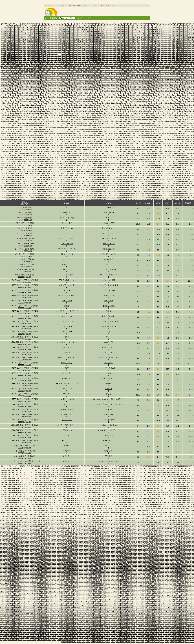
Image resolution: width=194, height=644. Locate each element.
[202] (127, 30)
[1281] (16, 78)
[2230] (41, 125)
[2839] (134, 155)
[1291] (65, 78)
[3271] (131, 177)
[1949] (13, 111)
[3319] (173, 179)
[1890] (110, 108)
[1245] (33, 76)
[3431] (144, 185)
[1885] (85, 108)
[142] (83, 28)
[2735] (10, 151)
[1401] (26, 84)
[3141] (72, 171)
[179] (36, 30)
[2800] (136, 153)
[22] (73, 24)
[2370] (149, 131)
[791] (131, 54)
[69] (19, 26)
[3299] (75, 179)
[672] (48, 50)
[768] (40, 54)
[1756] (31, 102)
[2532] (172, 139)
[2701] (36, 149)
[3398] (175, 183)
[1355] (187, 80)
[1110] (142, 68)
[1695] (118, 98)
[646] (138, 48)
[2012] (129, 113)
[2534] (182, 139)
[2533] (177, 139)
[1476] (8, 88)
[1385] (141, 82)
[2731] (183, 149)
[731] (87, 52)
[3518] (185, 189)
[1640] (41, 96)
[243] (95, 32)
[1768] (90, 102)
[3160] (166, 171)
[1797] (39, 104)
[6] (29, 24)
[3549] (144, 191)
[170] (192, 470)
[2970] (5, 163)
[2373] (164, 131)
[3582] (113, 193)
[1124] (18, 70)
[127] (25, 28)
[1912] (25, 110)
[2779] (33, 153)
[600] (150, 46)
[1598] (28, 94)
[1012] (48, 64)
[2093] (141, 117)
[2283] (108, 127)
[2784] (57, 153)
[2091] (131, 117)
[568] (25, 46)
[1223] (118, 74)
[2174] (152, 121)
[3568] (44, 193)
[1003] (3, 64)
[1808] (93, 104)
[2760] (133, 151)
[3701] (123, 199)
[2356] (80, 131)
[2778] (28, 153)
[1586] (162, 92)
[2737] (20, 151)
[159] (150, 28)
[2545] (43, 141)
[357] (158, 36)
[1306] (139, 78)
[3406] (21, 185)
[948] (170, 60)
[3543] (114, 191)
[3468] (133, 187)
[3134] (38, 171)
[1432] (178, 84)
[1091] (49, 68)
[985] (122, 62)
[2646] (152, 145)
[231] (48, 32)
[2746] (64, 151)
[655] (174, 48)
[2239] (85, 125)
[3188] (110, 173)
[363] (182, 36)
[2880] (142, 157)
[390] (95, 38)
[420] (21, 40)
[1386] (146, 82)
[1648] (80, 96)
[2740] (34, 151)
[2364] (119, 131)
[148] (107, 28)
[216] (182, 30)
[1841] (62, 106)
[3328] (25, 181)
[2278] (84, 127)
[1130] (48, 70)
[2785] (62, 153)
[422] (28, 40)
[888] (127, 58)
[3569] (49, 193)
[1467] (157, 86)
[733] (95, 52)
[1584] (152, 92)
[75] (37, 26)
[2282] (103, 127)
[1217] (88, 74)
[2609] (164, 143)
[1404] (41, 84)
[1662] (149, 96)
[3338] (74, 181)
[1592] (192, 92)
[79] (49, 26)
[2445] (131, 135)
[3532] (60, 191)
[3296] (60, 179)
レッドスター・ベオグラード (67, 311)
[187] (68, 30)
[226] (28, 32)
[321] (17, 36)
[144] (91, 28)
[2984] (74, 163)
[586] (95, 46)
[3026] (87, 165)
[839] (127, 56)
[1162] (11, 72)
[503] (154, 42)
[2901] (53, 159)
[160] (154, 28)
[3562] (15, 193)
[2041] (79, 115)
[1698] (133, 98)
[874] (72, 58)
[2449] (151, 135)
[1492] (87, 88)
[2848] (178, 155)
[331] (56, 36)
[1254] (77, 76)
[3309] (124, 179)
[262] (170, 32)
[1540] (129, 90)
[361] (174, 36)
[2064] (192, 115)
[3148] (107, 171)
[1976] (146, 111)
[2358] (90, 131)
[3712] (177, 199)
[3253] (43, 177)
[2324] (116, 129)
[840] (131, 56)
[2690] (175, 147)
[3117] (147, 169)
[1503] (141, 88)
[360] (170, 36)
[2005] (95, 113)
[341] (95, 36)
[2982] (64, 163)
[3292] (41, 179)
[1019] (82, 64)
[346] (115, 36)
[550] (146, 44)
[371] (21, 38)
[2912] (107, 159)
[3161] (170, 171)
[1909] (10, 110)
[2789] (82, 153)
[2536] (192, 139)
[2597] (105, 143)
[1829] (3, 106)
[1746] (175, 100)
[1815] (128, 104)
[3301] (85, 179)
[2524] (133, 139)
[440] (99, 40)
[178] (32, 30)
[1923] (79, 110)
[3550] (149, 191)
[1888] (100, 108)
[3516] (175, 189)
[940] (138, 60)
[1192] (159, 72)
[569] (28, 46)
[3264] (97, 177)
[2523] (128, 139)
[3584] (123, 193)
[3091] (20, 169)
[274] (25, 34)
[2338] (185, 129)
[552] (154, 44)
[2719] (124, 149)
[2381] (10, 133)
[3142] (77, 171)
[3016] (38, 165)
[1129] (43, 70)
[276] (32, 34)
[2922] (156, 159)
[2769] (177, 151)
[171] (5, 30)
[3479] (187, 187)
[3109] (108, 169)
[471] (28, 42)
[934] (115, 60)
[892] (142, 58)
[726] (68, 52)
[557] (174, 44)
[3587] (137, 193)
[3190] (119, 173)
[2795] (112, 153)
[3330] (34, 181)
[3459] (88, 187)
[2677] (112, 147)
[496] (127, 42)
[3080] (159, 167)
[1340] (113, 80)
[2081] (82, 117)
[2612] (178, 143)
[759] (5, 54)
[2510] (64, 139)
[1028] (126, 64)
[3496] (77, 189)
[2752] (93, 151)
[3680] (20, 199)
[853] (182, 56)
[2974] (25, 163)
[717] (32, 52)
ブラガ (109, 394)
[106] (135, 26)
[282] (56, 34)
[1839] (53, 106)
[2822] (51, 155)
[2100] (175, 117)
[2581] (26, 143)
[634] (91, 48)
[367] (5, 38)
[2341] (6, 131)
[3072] (119, 167)
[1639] (36, 96)
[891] (138, 58)
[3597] (187, 193)
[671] (44, 50)
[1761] (55, 102)
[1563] (49, 92)
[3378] (77, 183)
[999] (177, 62)
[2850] (188, 155)
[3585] (128, 193)
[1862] (166, 106)
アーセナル (109, 363)
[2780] (38, 153)
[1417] (105, 84)
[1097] (79, 68)
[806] (190, 54)
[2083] (92, 117)
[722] (52, 52)
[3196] (149, 173)
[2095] (151, 117)
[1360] (18, 82)
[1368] (57, 82)
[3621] (112, 195)
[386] (80, 38)
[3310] (129, 179)
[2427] (43, 135)
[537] (95, 44)
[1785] (173, 102)
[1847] (92, 106)
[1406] (51, 84)
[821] (56, 56)
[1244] (28, 76)
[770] (48, 54)
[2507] (49, 139)
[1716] (28, 100)
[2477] (95, 137)
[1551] (183, 90)
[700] (158, 50)
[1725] (72, 100)
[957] (12, 62)
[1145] (121, 70)
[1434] (188, 84)
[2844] (159, 155)
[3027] (92, 165)
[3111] (118, 169)
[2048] (113, 115)
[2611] (173, 143)
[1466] (152, 86)
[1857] (141, 106)
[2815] (16, 155)
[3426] (119, 185)
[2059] (167, 115)
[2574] (185, 141)
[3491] (53, 189)
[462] (186, 40)
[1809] (98, 104)
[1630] (185, 94)
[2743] (49, 151)
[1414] (90, 84)
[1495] (102, 88)
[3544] (119, 191)
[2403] (118, 133)
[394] (111, 38)
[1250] (57, 76)
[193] (91, 30)
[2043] (88, 115)
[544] (123, 44)
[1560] (34, 92)
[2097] (161, 117)
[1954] (38, 111)
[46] (144, 24)
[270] (9, 34)
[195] (99, 30)
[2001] (75, 113)
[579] (68, 46)
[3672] (168, 197)
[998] (173, 62)
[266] (186, 32)
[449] (135, 40)
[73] (31, 26)
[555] (166, 44)
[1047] (26, 66)
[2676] (107, 147)
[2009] (114, 113)
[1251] (62, 76)
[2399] (98, 133)
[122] (5, 28)
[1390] (166, 82)
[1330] (64, 80)
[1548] (168, 90)
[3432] (149, 185)
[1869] (6, 108)
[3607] (43, 195)
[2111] (36, 119)
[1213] (69, 74)
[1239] (3, 76)
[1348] (152, 80)
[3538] (90, 191)
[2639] (118, 145)
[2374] (168, 131)
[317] (192, 476)
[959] (20, 62)
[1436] (5, 86)
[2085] (102, 117)
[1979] (161, 111)
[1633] (6, 96)
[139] (72, 28)
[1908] (5, 110)
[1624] (156, 94)
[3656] (90, 197)
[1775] (124, 102)
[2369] (144, 131)
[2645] (147, 145)
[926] (83, 60)
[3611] (62, 195)
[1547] (164, 90)
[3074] (129, 167)
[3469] (137, 187)
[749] (158, 52)
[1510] (175, 88)
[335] (72, 36)
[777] (76, 54)
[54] (167, 24)
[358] (162, 36)
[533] (80, 44)
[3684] (39, 199)
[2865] (69, 157)
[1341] (118, 80)
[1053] (55, 66)
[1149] (141, 70)
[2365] (124, 131)
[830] (91, 56)
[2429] (53, 135)
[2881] (147, 157)
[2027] (10, 115)
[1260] (107, 76)
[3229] (118, 175)
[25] (82, 24)
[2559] (112, 141)
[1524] (51, 90)
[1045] (16, 66)
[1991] (26, 113)
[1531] (85, 90)
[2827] (75, 155)
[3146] (97, 171)
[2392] (64, 133)
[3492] (57, 189)
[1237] (187, 74)
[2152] (44, 121)
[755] (182, 52)
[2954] (119, 161)
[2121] (85, 119)
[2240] (90, 125)
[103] (123, 26)
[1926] (93, 110)
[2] (22, 24)
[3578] (93, 193)
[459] (174, 40)
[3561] (10, 193)
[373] (28, 38)
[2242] (100, 125)
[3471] (147, 187)
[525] (48, 44)
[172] (9, 30)
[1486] (57, 88)
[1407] (55, 84)
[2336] (175, 129)
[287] (76, 34)
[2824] (60, 155)
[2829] (85, 155)
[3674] (178, 197)
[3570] (54, 193)
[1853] (121, 106)
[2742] (44, 151)
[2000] (70, 113)
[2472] (70, 137)
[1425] (144, 84)
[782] (95, 54)
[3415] (65, 185)
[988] (134, 62)
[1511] (180, 88)
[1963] (82, 111)
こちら (113, 6)
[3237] (157, 175)
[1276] (185, 76)
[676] (64, 50)
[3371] (43, 183)
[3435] (164, 185)
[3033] (121, 165)
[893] (146, 58)
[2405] (128, 133)
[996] (166, 62)
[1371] (72, 82)
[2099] (170, 117)
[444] (115, 40)
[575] (52, 46)
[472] (32, 42)
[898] (166, 58)
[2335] (170, 129)
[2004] (90, 113)
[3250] (28, 177)
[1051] (46, 66)
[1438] (15, 86)
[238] (76, 32)
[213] (170, 30)
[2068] (18, 117)
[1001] (187, 62)
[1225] (128, 74)
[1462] (133, 86)
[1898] (149, 108)
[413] (186, 38)
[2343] (16, 131)
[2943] (65, 161)
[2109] (26, 119)
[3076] (139, 167)
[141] (80, 28)
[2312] (57, 129)
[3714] (187, 199)
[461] (182, 40)
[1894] (129, 108)
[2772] (192, 151)
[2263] (10, 127)
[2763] (147, 151)
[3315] (154, 179)
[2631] (79, 145)
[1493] (92, 88)
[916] (44, 60)
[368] (9, 38)
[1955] (43, 111)
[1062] (100, 66)
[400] (135, 38)
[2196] (67, 123)
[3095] (39, 169)
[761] (13, 54)
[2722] (139, 149)
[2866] (74, 157)
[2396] (84, 133)
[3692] (79, 199)
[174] (17, 30)
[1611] (92, 94)
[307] (154, 34)
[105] (131, 26)
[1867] (190, 106)
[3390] (136, 183)
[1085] (20, 68)
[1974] (136, 111)
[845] (150, 56)
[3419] (85, 185)
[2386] (34, 133)
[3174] (41, 173)
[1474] (192, 86)
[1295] (85, 78)
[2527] (147, 139)
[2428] (48, 135)
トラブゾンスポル (109, 316)
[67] (13, 26)
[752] (170, 52)
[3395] (161, 183)
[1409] (65, 84)
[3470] (142, 187)
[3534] (70, 191)
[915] (40, 60)
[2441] (112, 135)
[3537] (85, 191)
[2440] (107, 135)
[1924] (84, 110)
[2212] (146, 123)
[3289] (26, 179)
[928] (91, 60)
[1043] (6, 66)
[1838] (48, 106)
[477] (52, 42)
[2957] (134, 161)
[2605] (144, 143)
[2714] (100, 149)
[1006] (18, 64)
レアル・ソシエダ (109, 280)
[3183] (85, 173)
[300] (127, 34)
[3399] (180, 183)
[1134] (67, 70)
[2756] (113, 151)
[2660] (28, 147)
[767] (36, 54)
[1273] (170, 76)
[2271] (49, 127)
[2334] (166, 129)
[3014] (28, 165)
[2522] (123, 139)
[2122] (90, 119)
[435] (80, 40)
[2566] (146, 141)
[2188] (28, 123)
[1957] (53, 111)
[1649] (85, 96)
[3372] (48, 183)
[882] (103, 58)
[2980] (54, 163)
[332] (60, 36)
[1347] (147, 80)
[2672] (87, 147)
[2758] (123, 151)
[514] (5, 44)
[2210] (136, 123)
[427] (48, 40)
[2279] (88, 127)
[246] (107, 32)
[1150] (146, 70)
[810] (13, 56)
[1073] (154, 66)
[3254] (48, 177)
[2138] (168, 119)
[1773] (114, 102)
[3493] (62, 189)
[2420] (8, 135)
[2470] (60, 137)
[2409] (147, 133)
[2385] (29, 133)
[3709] (162, 199)
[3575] (79, 193)
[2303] (13, 129)
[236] (68, 32)
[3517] (180, 189)
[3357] (167, 181)
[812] (21, 56)
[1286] (41, 78)
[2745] (59, 151)
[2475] (85, 137)
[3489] (43, 189)
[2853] (10, 157)
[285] (68, 34)
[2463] (26, 137)
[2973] (20, 163)
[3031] (112, 165)
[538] (99, 44)
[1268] (146, 76)
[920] (60, 60)
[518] (21, 44)
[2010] (119, 113)
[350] (131, 36)
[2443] (121, 135)
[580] (72, 46)
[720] (44, 52)
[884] (111, 58)
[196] (103, 30)
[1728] (87, 100)
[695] (138, 50)
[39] (123, 24)
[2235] (65, 125)
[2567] (151, 141)
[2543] (33, 141)
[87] (72, 26)
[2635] (98, 145)
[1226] (133, 74)
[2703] (46, 149)
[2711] (85, 149)
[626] (60, 48)
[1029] (131, 64)
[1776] (129, 102)
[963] (36, 62)
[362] (178, 36)
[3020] (57, 165)
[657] (182, 48)
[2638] (113, 145)
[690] (119, 50)
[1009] (33, 64)
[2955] (124, 161)
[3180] (70, 173)
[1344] (133, 80)
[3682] (29, 199)
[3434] (159, 185)
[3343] (98, 181)
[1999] (65, 113)
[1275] (180, 76)
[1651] (95, 96)
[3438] (178, 185)
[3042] (166, 165)
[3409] (36, 185)
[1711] (3, 100)
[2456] (185, 135)
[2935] (26, 161)
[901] (178, 58)
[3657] (95, 197)
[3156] (146, 171)
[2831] (95, 155)
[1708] (182, 98)
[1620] (136, 94)
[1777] (134, 102)
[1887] (95, 108)
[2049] (118, 115)
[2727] (164, 149)
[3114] (133, 169)
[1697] (128, 98)
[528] (60, 44)
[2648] (162, 145)
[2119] (75, 119)
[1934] (133, 110)
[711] (9, 52)
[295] (107, 34)
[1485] (53, 88)
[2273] (59, 127)
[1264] (126, 76)
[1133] (62, 70)
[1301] (114, 78)
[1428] (159, 84)
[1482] (38, 88)
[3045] (180, 165)
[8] (33, 24)
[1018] (77, 64)
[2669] (72, 147)
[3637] (190, 195)
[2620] (25, 145)
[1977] (151, 111)
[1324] (34, 80)
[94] (93, 26)
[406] (158, 38)
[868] (48, 58)
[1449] (69, 86)
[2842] (149, 155)
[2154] (54, 121)
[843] (142, 56)
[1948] (8, 111)
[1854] (126, 106)
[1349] (157, 80)
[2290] (142, 127)
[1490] (77, 88)
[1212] (64, 74)
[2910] (97, 159)
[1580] (133, 92)
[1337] (98, 80)
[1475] (3, 88)
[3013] (23, 165)
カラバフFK (109, 301)
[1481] (33, 88)
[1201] (10, 74)
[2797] (121, 153)
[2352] (60, 131)
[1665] (164, 96)
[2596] (100, 143)
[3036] (136, 165)
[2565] (141, 141)
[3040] (156, 165)
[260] (162, 32)
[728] (76, 52)
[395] (115, 38)
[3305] (105, 179)
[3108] (103, 169)
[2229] (36, 125)
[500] (142, 42)
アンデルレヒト (67, 415)
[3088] (5, 169)
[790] (127, 54)
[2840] (139, 155)
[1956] (48, 111)
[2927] (180, 159)
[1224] (123, 74)
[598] (142, 46)
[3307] (114, 179)
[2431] (62, 135)
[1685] (69, 98)
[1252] (67, 76)
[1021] (92, 64)
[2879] (137, 157)
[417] (9, 40)
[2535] (187, 139)
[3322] (188, 179)
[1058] (80, 66)
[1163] (16, 72)
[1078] (178, 66)
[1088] (34, 68)
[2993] (118, 163)
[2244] (110, 125)
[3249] (23, 177)
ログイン (88, 6)
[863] (28, 58)
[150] (115, 28)
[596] (135, 46)
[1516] (11, 90)
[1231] (157, 74)
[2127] (114, 119)
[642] (123, 48)
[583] (83, 46)
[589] (107, 46)
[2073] (43, 117)
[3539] (95, 191)
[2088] (116, 117)
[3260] (77, 177)
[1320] (15, 80)
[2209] (131, 123)
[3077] (144, 167)
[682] (87, 50)
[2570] (166, 141)
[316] (190, 34)
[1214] (74, 74)
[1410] (70, 84)
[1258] (97, 76)
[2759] (128, 151)
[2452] (166, 135)
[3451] (49, 187)
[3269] (121, 177)
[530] (68, 44)
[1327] (49, 80)
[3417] (75, 185)
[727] (72, 52)
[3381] (92, 183)
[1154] (166, 70)
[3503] (112, 189)
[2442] (116, 135)
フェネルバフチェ (67, 378)
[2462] (21, 137)
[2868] (84, 157)
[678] (72, 50)
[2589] (65, 143)
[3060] (60, 167)
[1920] (64, 110)
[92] (87, 26)
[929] (95, 60)
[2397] (88, 133)
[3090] (15, 169)
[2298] (182, 127)
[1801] (59, 104)
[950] (178, 60)
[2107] (16, 119)
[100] (111, 26)
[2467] (46, 137)
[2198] (77, 123)
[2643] (137, 145)
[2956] (129, 161)
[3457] (79, 187)
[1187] (134, 72)
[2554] (87, 141)
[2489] (154, 137)
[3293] (46, 179)
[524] (44, 44)
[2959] (144, 161)
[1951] (23, 111)
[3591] (157, 193)
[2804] (156, 153)
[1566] (64, 92)
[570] (32, 46)
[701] (162, 50)
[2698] (21, 149)
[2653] (187, 145)
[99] (107, 26)
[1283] (26, 78)
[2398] (93, 133)
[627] (64, 48)
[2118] (70, 119)
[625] (56, 48)
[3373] (53, 183)
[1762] (60, 102)
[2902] (57, 159)
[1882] (70, 108)
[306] (150, 34)
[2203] (102, 123)
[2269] (39, 127)
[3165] (190, 171)
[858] (9, 58)
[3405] (16, 185)
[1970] (116, 111)
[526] (52, 44)
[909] (17, 60)
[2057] (157, 115)
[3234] (142, 175)
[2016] (149, 113)
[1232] (162, 74)
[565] (13, 46)
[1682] (54, 98)
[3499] (92, 189)
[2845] (164, 155)
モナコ (109, 311)
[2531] (167, 139)
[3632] (166, 195)
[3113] (128, 169)
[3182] (80, 173)
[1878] (51, 108)
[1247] (43, 76)
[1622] (146, 94)
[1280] (11, 78)
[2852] (5, 157)
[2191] (43, 123)
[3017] (43, 165)
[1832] (18, 106)
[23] (76, 24)
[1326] (44, 80)
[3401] (190, 183)
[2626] (54, 145)
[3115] (137, 169)
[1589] (177, 92)
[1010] (38, 64)
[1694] (113, 98)
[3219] (69, 175)
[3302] (90, 179)
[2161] (88, 121)
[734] (99, 52)
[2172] (142, 121)
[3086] (188, 167)
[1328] (54, 80)
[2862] (54, 157)
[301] (131, 34)
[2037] (59, 115)
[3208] (15, 175)
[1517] (16, 90)
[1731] (102, 100)
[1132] (57, 70)
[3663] (124, 197)
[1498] (116, 88)
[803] (178, 54)
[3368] (28, 183)
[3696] (98, 199)
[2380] (5, 133)
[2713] (95, 149)
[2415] (177, 133)
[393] (107, 38)
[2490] (159, 137)
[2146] (15, 121)
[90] (81, 26)
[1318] (5, 80)
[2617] (10, 145)
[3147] (102, 171)
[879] (91, 58)
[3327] (20, 181)
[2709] (75, 149)
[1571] (88, 92)
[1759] (46, 102)
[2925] (170, 159)
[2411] (157, 133)
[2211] (141, 123)
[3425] (114, 185)
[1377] (102, 82)
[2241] (95, 125)
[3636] (185, 195)
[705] (178, 50)
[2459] (6, 137)
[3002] (162, 163)
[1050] (41, 66)
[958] (16, 62)
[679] (76, 50)
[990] (142, 62)
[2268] (34, 127)
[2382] (15, 133)
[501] (146, 42)
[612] (5, 48)
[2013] (134, 113)
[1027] (121, 64)
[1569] (79, 92)
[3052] (21, 167)
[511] (186, 42)
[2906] (77, 159)
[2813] (6, 155)
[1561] (39, 92)
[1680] (44, 98)
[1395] (190, 82)
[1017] (72, 64)
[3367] (23, 183)
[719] (40, 52)
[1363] (33, 82)
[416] (5, 40)
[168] (186, 28)
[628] (68, 48)
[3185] (95, 173)
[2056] (152, 115)
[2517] (98, 139)
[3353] (147, 181)
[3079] (154, 167)
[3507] (131, 189)
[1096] (74, 68)
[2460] (11, 137)
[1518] (21, 90)
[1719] (43, 100)
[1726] (77, 100)
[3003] (167, 163)
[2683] (141, 147)
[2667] (62, 147)
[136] (60, 28)
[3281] (180, 177)
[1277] (190, 76)
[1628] (175, 94)
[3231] (128, 175)
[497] (131, 42)
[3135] (43, 171)
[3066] (90, 167)
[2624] (44, 145)
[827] (80, 56)
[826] (76, 56)
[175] (21, 30)
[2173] (147, 121)
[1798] (44, 104)
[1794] (25, 104)
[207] (146, 30)
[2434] (77, 135)
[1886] (90, 108)
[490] (103, 42)
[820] (52, 56)
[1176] (80, 72)
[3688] (59, 199)
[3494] (67, 189)
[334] (68, 36)
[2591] (75, 143)
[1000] (182, 62)
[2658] (18, 147)
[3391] (141, 183)
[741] (127, 52)
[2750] (84, 151)
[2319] (92, 129)
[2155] (59, 121)
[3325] (10, 181)
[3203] (183, 173)
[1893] (124, 108)
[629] (72, 48)
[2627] (59, 145)
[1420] (119, 84)
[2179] (177, 121)
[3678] (10, 199)
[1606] (67, 94)
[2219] (180, 123)
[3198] (159, 173)
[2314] (67, 129)
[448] (131, 40)
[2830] (90, 155)
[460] (178, 40)
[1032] (146, 64)
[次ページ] (13, 24)
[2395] (79, 133)
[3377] (72, 183)
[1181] (105, 72)
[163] (166, 28)
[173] (13, 30)
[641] (119, 48)
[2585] (46, 143)
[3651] (65, 197)
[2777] (23, 153)
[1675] (20, 98)
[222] (13, 32)
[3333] (49, 181)
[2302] (8, 129)
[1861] (161, 106)
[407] (162, 38)
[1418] (110, 84)
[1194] (168, 72)
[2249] (134, 125)
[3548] (139, 191)
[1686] (74, 98)
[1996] (51, 113)
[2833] (105, 155)
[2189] (33, 123)
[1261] (112, 76)
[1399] (16, 84)
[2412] (162, 133)
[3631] (161, 195)
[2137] (164, 119)
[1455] (98, 86)
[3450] (44, 187)
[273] (21, 34)
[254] (138, 32)
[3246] (8, 177)
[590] (111, 46)
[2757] (118, 151)
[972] (71, 62)
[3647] (46, 197)
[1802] (64, 104)
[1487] (62, 88)
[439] (95, 40)
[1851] (112, 106)
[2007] (105, 113)
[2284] (113, 127)
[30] (97, 24)
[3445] (20, 187)
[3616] (87, 195)
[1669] (183, 96)
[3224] (93, 175)
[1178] (90, 72)
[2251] (144, 125)
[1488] (67, 88)
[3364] (8, 183)
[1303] (124, 78)
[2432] (67, 135)
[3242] (182, 175)
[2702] (41, 149)
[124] (13, 28)
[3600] (8, 195)
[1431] (173, 84)
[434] (76, 40)
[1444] (44, 86)
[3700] (118, 199)
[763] (21, 54)
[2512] (74, 139)
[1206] (34, 74)
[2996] (133, 163)
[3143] (82, 171)
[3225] (98, 175)
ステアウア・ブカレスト (109, 321)
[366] (192, 478)
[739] (119, 52)
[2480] (110, 137)
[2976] (34, 163)
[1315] (183, 78)
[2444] (126, 135)
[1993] (36, 113)
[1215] (79, 74)
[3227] (108, 175)
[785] (107, 54)
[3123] (177, 169)
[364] (186, 36)
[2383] (20, 133)
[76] (40, 26)
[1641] (46, 96)
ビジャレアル (67, 420)
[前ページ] (5, 24)
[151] (119, 28)
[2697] (16, 149)
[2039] (69, 115)
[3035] (131, 165)
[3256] (57, 177)
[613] (9, 48)
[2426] (38, 135)
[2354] (70, 131)
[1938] (152, 110)
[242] (91, 32)
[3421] (95, 185)
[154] (131, 28)
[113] (162, 26)
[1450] (74, 86)
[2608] (159, 143)
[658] (186, 48)
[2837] (124, 155)
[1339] (108, 80)
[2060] (172, 115)
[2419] (3, 135)
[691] (123, 50)
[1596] (18, 94)
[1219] (98, 74)
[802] (174, 54)
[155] (135, 28)
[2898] (38, 159)
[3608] (48, 195)
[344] (107, 36)
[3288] (21, 179)
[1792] (15, 104)
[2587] (55, 143)
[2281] (98, 127)
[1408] (60, 84)
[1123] (13, 70)
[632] (83, 48)
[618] (28, 48)
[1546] (159, 90)
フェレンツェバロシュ (67, 316)
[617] (25, 48)
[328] (44, 36)
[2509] (59, 139)
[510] (182, 42)
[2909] (92, 159)
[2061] (177, 115)
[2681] (131, 147)
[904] (190, 58)
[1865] (180, 106)
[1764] (70, 102)
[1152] (156, 70)
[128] (28, 28)
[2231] (46, 125)
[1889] (105, 108)
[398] (127, 38)
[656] (178, 48)
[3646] (41, 197)
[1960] (67, 111)
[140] (76, 28)
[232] (52, 32)
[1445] (49, 86)
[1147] (131, 70)
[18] (61, 24)
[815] (32, 56)
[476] (48, 42)
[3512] (156, 189)
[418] (13, 40)
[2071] (33, 117)
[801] (170, 54)
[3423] (105, 185)
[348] (123, 36)
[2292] (152, 127)
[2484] (129, 137)
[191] (83, 30)
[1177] (85, 72)
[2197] (72, 123)
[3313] (144, 179)
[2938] (41, 161)
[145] (95, 28)
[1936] (142, 110)
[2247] (124, 125)
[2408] (142, 133)
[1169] (46, 72)
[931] (103, 60)
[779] (83, 54)
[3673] (173, 197)
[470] (25, 42)
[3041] (161, 165)
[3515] (170, 189)
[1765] (75, 102)
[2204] (107, 123)
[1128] (38, 70)
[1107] (128, 68)
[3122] (172, 169)
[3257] (62, 177)
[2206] (116, 123)
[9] (35, 24)
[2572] (175, 141)
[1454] (93, 86)
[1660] (139, 96)
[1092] (54, 68)
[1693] (108, 98)
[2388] (44, 133)
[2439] (102, 135)
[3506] (126, 189)
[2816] (21, 155)
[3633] (170, 195)
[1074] (159, 66)
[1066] (119, 66)
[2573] (180, 141)
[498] (135, 42)
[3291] (36, 179)
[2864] (64, 157)
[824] (68, 56)
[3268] (116, 177)
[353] (142, 36)
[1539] (124, 90)
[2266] (25, 127)
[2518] (103, 139)
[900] (174, 58)
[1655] (114, 96)
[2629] (69, 145)
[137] (64, 28)
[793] (138, 54)
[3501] (102, 189)
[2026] (5, 115)
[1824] (172, 104)
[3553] (164, 191)
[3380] (87, 183)
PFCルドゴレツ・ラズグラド (67, 383)
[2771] (187, 151)
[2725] (154, 149)
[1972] (126, 111)
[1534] (100, 90)
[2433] (72, 135)
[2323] (112, 129)
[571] (36, 46)
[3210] (25, 175)
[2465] (36, 137)
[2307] (33, 129)
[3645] (36, 197)
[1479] (23, 88)
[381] (60, 38)
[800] (166, 54)
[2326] (126, 129)
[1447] (59, 86)
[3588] (142, 193)
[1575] (108, 92)
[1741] (151, 100)
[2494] (178, 137)
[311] (170, 34)
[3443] (10, 187)
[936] (123, 60)
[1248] (48, 76)
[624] (52, 48)
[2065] (3, 117)
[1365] (43, 82)
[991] (146, 62)
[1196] (178, 72)
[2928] (185, 159)
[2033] (39, 115)
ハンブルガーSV (109, 249)
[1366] (48, 82)
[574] (48, 46)
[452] (146, 40)
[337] (80, 36)
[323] (25, 36)
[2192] (48, 123)
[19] (64, 24)
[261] (166, 32)
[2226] (21, 125)
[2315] (72, 129)
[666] (25, 50)
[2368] (139, 131)
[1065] (114, 66)
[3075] (134, 167)
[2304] (18, 129)
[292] (95, 34)
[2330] (146, 129)
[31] (100, 24)
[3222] (84, 175)
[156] (138, 28)
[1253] (72, 76)
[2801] (141, 153)
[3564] (25, 193)
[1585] (157, 92)
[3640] (11, 197)
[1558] (25, 92)
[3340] (84, 181)
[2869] (88, 157)
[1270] (156, 76)
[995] (162, 62)
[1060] (90, 66)
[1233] (167, 74)
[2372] (159, 131)
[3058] (51, 167)
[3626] (136, 195)
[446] (123, 40)
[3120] (162, 169)
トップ (89, 18)
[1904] (178, 108)
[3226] (103, 175)
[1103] (108, 68)
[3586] (133, 193)
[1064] (110, 66)
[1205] (29, 74)
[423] (32, 40)
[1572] (93, 92)
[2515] (88, 139)
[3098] (54, 169)
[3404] (11, 185)
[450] (138, 40)
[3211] (29, 175)
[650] (154, 48)
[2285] (118, 127)
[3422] (100, 185)
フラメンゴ (67, 461)
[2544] (38, 141)
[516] (13, 44)
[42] (132, 24)
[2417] (187, 133)
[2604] (139, 143)
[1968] (107, 111)
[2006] (100, 113)
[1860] (156, 106)
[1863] (170, 106)
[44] (138, 24)
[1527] (65, 90)
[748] (154, 52)
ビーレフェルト (109, 244)
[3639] (6, 197)
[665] (21, 50)
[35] (111, 24)
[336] (76, 36)
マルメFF (67, 394)
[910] (21, 60)
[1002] (192, 62)
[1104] (113, 68)
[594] (127, 46)
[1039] (180, 64)
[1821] (157, 104)
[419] (17, 40)
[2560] (116, 141)
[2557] (102, 141)
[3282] (185, 177)
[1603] (53, 94)
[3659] (105, 197)
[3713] (182, 199)
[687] (107, 50)
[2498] (5, 139)
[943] (150, 60)
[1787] (183, 102)
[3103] (79, 169)
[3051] (16, 167)
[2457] (190, 135)
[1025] (112, 64)
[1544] (149, 90)
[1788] (188, 102)
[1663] (154, 96)
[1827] (187, 104)
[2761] (137, 151)
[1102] (103, 68)
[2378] (188, 131)
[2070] (28, 117)
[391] (99, 38)
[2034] (44, 115)
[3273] (141, 177)
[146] (99, 28)
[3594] (172, 193)
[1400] (21, 84)
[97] (102, 26)
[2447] (141, 135)
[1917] (49, 110)
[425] (40, 40)
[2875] (118, 157)
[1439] (20, 86)
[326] (36, 36)
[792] (135, 54)
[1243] (23, 76)
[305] (146, 34)
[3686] (49, 199)
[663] (13, 50)
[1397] (6, 84)
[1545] (154, 90)
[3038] (146, 165)
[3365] (13, 183)
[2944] (70, 161)
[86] (69, 26)
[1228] (142, 74)
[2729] (173, 149)
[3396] (166, 183)
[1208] (44, 74)
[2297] (177, 127)
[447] (127, 40)
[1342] (123, 80)
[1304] (129, 78)
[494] (119, 42)
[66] (10, 26)
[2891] (3, 159)
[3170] (21, 173)
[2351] (55, 131)
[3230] (123, 175)
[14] (50, 24)
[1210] (54, 74)
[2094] (146, 117)
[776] (72, 54)
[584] (87, 46)
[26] (85, 24)
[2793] (102, 153)
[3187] (105, 173)
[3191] (124, 173)
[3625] (131, 195)
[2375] (173, 131)
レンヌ (109, 373)
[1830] (8, 106)
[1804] (74, 104)
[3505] (121, 189)
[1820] (152, 104)
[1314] (178, 78)
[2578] (11, 143)
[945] (158, 60)
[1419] (114, 84)
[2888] (182, 157)
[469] (21, 42)
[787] (115, 54)
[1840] (57, 106)
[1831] (13, 106)
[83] (60, 26)
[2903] (62, 159)
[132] (44, 28)
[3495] (72, 189)
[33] (106, 24)
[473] (36, 42)
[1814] (123, 104)
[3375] (62, 183)
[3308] (119, 179)
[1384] (136, 82)
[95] (96, 26)
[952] (186, 60)
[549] (142, 44)
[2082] (87, 117)
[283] (60, 34)
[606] (174, 46)
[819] (48, 56)
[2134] (149, 119)
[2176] (162, 121)
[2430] (57, 135)
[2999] (147, 163)
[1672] (5, 98)
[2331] (151, 129)
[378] (48, 38)
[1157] (180, 70)
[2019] (164, 113)
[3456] (74, 187)
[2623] (39, 145)
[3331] (39, 181)
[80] (52, 26)
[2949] (95, 161)
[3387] (121, 183)
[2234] (60, 125)
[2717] (114, 149)
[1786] (178, 102)
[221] (9, 32)
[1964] (87, 111)
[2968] (188, 161)
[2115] (55, 119)
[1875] (36, 108)
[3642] (21, 197)
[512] (190, 42)
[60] (185, 24)
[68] (16, 26)
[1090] (44, 68)
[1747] (180, 100)
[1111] (147, 68)
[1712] (8, 100)
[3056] (41, 167)
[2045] (98, 115)
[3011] (13, 165)
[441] (103, 40)
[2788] (77, 153)
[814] (28, 56)
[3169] (16, 173)
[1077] (173, 66)
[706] (182, 50)
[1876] (41, 108)
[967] (52, 62)
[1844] (77, 106)
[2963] (164, 161)
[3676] (188, 197)
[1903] (173, 108)
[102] (119, 26)
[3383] (102, 183)
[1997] (55, 113)
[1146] (126, 70)
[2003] (85, 113)
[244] (99, 32)
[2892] (8, 159)
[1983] (180, 111)
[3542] (110, 191)
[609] (186, 46)
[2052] (133, 115)
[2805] (161, 153)
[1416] (100, 84)
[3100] (64, 169)
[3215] (49, 175)
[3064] (80, 167)
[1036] (166, 64)
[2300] (192, 127)
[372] (25, 38)
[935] (119, 60)
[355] (150, 36)
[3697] (103, 199)
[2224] (11, 125)
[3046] (185, 165)
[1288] (51, 78)
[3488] (38, 189)
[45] (141, 24)
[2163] (98, 121)
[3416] (70, 185)
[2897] (33, 159)
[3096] (44, 169)
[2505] (39, 139)
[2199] (82, 123)
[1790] (5, 104)
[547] (135, 44)
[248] (115, 32)
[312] (174, 34)
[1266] (136, 76)
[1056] (70, 66)
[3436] (168, 185)
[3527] (36, 191)
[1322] (25, 80)
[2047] (108, 115)
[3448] (34, 187)
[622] (44, 48)
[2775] (13, 153)
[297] (115, 34)
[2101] (180, 117)
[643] (127, 48)
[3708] (157, 199)
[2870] (93, 157)
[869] (52, 58)
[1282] (21, 78)
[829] (87, 56)
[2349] (46, 131)
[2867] (79, 157)
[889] (131, 58)
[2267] (29, 127)
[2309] (43, 129)
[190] (80, 30)
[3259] (72, 177)
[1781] (154, 102)
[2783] (53, 153)
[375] (36, 38)
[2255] (164, 125)
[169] (190, 28)
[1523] (46, 90)
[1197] (183, 72)
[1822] (162, 104)
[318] (5, 36)
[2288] (133, 127)
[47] (147, 24)
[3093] (29, 169)
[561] (190, 44)
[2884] (162, 157)
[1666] (168, 96)
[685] (99, 50)
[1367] (53, 82)
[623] (48, 48)
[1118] (182, 68)
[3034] (126, 165)
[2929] (190, 159)
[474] (40, 42)
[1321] (20, 80)
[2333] (161, 129)
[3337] (69, 181)
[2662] (38, 147)
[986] (126, 62)
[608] (182, 46)
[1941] (167, 110)
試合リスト (82, 18)
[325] (32, 36)
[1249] (53, 76)
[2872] (103, 157)
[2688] (166, 147)
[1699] (137, 98)
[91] (84, 26)
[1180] (100, 72)
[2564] (136, 141)
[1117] (177, 68)
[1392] (175, 82)
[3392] (146, 183)
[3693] (84, 199)
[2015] (144, 113)
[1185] (124, 72)
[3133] (33, 171)
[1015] (62, 64)
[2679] (121, 147)
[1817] (137, 104)
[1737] (131, 100)
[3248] (18, 177)
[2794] (107, 153)
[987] (130, 62)
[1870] (11, 108)
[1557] (20, 92)
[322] (21, 36)
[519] (25, 44)
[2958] (139, 161)
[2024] (188, 113)
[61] (188, 24)
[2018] (159, 113)
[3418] (80, 185)
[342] (99, 36)
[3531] (55, 191)
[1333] (79, 80)
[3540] (100, 191)
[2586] (51, 143)
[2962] (159, 161)
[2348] (41, 131)
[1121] (3, 70)
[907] (9, 60)
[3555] (173, 191)
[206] (142, 30)
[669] (36, 50)
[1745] (170, 100)
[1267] (141, 76)
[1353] (177, 80)
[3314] (149, 179)
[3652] (70, 197)
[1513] (190, 88)
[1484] (48, 88)
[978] (95, 62)
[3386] (116, 183)
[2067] (13, 117)
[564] (9, 46)
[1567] (69, 92)
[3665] (134, 197)
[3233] (137, 175)
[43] (135, 24)
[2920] (146, 159)
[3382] (97, 183)
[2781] (43, 153)
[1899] (154, 108)
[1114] (162, 68)
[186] (64, 30)
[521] (32, 44)
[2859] (39, 157)
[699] (154, 50)
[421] (25, 40)
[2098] (166, 117)
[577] (60, 46)
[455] (158, 40)
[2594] (90, 143)
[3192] (129, 173)
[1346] (142, 80)
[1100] (93, 68)
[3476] (172, 187)
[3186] (100, 173)
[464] (192, 482)
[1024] (107, 64)
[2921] (151, 159)
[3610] (57, 195)
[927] (87, 60)
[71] (25, 26)
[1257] (92, 76)
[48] (150, 24)
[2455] (180, 135)
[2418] (192, 133)
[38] (120, 24)
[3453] (59, 187)
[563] (5, 46)
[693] (131, 50)
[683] (91, 50)
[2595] (95, 143)
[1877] (46, 108)
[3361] (187, 181)
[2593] (85, 143)
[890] (135, 58)
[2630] (74, 145)
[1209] (49, 74)
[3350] (133, 181)
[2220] (185, 123)
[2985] (79, 163)
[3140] (67, 171)
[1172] (60, 72)
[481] (68, 42)
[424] (36, 40)
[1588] (172, 92)
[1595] (13, 94)
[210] (158, 30)
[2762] (142, 151)
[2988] (93, 163)
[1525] (55, 90)
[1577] (118, 92)
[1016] (67, 64)
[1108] (133, 68)
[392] (103, 38)
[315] (186, 34)
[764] (25, 54)
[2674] (97, 147)
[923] (72, 60)
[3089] (10, 169)
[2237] (75, 125)
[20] (67, 24)
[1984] (185, 111)
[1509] (170, 88)
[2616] (5, 145)
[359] (166, 36)
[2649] (167, 145)
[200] (119, 30)
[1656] (119, 96)
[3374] (57, 183)
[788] (119, 54)
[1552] (188, 90)
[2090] (126, 117)
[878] (87, 58)
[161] (158, 28)
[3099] (59, 169)
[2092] (136, 117)
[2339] (190, 129)
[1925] (88, 110)
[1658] (129, 96)
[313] (178, 34)
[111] (154, 26)
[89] (78, 26)
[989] (138, 62)
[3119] (157, 169)
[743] (135, 52)
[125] (17, 28)
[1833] (23, 106)
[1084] (15, 68)
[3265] (102, 177)
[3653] (75, 197)
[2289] (137, 127)
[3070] (110, 167)
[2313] (62, 129)
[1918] (54, 110)
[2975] (29, 163)
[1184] (119, 72)
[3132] (28, 171)
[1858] (146, 106)
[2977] (39, 163)
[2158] (74, 121)
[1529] (75, 90)
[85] (66, 26)
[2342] (11, 131)
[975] (83, 62)
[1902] (168, 108)
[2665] (53, 147)
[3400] (185, 183)
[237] (72, 32)
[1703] (157, 98)
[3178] (60, 173)
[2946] (80, 161)
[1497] (112, 88)
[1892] (119, 108)
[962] (32, 62)
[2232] (51, 125)
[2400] (103, 133)
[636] (99, 48)
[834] (107, 56)
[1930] (113, 110)
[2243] (105, 125)
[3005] (177, 163)
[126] (21, 28)
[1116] (172, 68)
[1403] (36, 84)
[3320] (178, 179)
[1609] (82, 94)
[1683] (59, 98)
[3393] (151, 183)
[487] (91, 42)
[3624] (126, 195)
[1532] (90, 90)
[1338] (103, 80)
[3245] (3, 177)
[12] (44, 24)
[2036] (54, 115)
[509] (178, 42)
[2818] (31, 155)
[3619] (102, 195)
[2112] (41, 119)
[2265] (20, 127)
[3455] (69, 187)
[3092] (25, 169)
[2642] (133, 145)
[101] (115, 26)
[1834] (28, 106)
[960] (24, 62)
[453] (150, 40)
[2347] (36, 131)
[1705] (167, 98)
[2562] (126, 141)
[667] (28, 50)
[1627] (170, 94)
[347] (119, 36)
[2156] (64, 121)
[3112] (123, 169)
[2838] (129, 155)
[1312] (168, 78)
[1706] (172, 98)
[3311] (134, 179)
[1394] (185, 82)
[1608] (77, 94)
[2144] (5, 121)
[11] (41, 24)
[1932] (123, 110)
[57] (176, 24)
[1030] (136, 64)
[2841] (144, 155)
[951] (182, 60)
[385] (76, 38)
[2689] (170, 147)
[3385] (112, 183)
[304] (142, 34)
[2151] (39, 121)
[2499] (10, 139)
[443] (111, 40)
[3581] (108, 193)
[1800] (54, 104)
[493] (115, 42)
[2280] (93, 127)
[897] (162, 58)
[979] (99, 62)
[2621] (29, 145)
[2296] (172, 127)
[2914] (116, 159)
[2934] (21, 161)
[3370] (38, 183)
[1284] (31, 78)
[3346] (113, 181)
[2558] (107, 141)
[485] (83, 42)
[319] (9, 36)
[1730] (97, 100)
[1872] (21, 108)
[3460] (93, 187)
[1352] (172, 80)
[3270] (126, 177)
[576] (56, 46)
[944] (154, 60)
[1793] (20, 104)
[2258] (178, 125)
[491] (107, 42)
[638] (107, 48)
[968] (56, 62)
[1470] (172, 86)
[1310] (159, 78)
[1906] (188, 108)
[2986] (84, 163)
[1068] (129, 66)
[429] (56, 40)
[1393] (180, 82)
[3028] (97, 165)
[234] (60, 32)
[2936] (31, 161)
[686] (103, 50)
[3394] (156, 183)
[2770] (182, 151)
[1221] (108, 74)
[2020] (168, 113)
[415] (192, 480)
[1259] (102, 76)
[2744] (54, 151)
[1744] (166, 100)
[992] (150, 62)
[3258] (67, 177)
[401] (138, 38)
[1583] (147, 92)
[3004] (172, 163)
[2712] (90, 149)
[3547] (134, 191)
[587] (99, 46)
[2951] (105, 161)
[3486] (28, 189)
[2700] (31, 149)
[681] (83, 50)
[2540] (18, 141)
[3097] (49, 169)
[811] (17, 56)
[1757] (36, 102)
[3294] (51, 179)
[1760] (51, 102)
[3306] (110, 179)
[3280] (175, 177)
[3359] (177, 181)
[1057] (75, 66)
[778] (80, 54)
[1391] (170, 82)
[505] (162, 42)
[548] (138, 44)
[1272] (166, 76)
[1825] (177, 104)
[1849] (102, 106)
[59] (182, 24)
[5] (27, 24)
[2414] (172, 133)
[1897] (144, 108)
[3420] (90, 185)
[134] (52, 28)
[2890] (192, 157)
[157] (142, 28)
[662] (9, 50)
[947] (166, 60)
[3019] (53, 165)
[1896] (139, 108)
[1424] (139, 84)
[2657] (13, 147)
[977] (91, 62)
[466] (9, 42)
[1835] (33, 106)
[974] (79, 62)
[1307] (144, 78)
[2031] (29, 115)
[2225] (16, 125)
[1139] (92, 70)
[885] (115, 58)
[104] (127, 26)
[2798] (126, 153)
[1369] (62, 82)
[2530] (162, 139)
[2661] (33, 147)
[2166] (113, 121)
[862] (25, 58)
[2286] (123, 127)
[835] (111, 56)
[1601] (43, 94)
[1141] (102, 70)
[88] (75, 26)
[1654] (110, 96)
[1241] (13, 76)
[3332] (44, 181)
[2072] (38, 117)
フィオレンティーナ (67, 409)
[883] (107, 58)
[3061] (65, 167)
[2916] (126, 159)
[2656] (8, 147)
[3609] (53, 195)
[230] (44, 32)
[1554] (5, 92)
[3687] (54, 199)
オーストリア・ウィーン (67, 425)
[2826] (70, 155)
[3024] (77, 165)
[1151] (151, 70)
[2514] (84, 139)
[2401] (108, 133)
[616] (21, 48)
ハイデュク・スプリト (109, 223)
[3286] (11, 179)
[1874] (31, 108)
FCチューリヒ (67, 363)
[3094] (34, 169)
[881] (99, 58)
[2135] (154, 119)
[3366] (18, 183)
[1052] (51, 66)
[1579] (128, 92)
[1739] (141, 100)
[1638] (31, 96)
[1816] (133, 104)
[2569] (161, 141)
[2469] (55, 137)
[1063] (105, 66)
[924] (76, 60)
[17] (58, 24)
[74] (34, 26)
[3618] (97, 195)
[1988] (11, 113)
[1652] (100, 96)
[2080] (77, 117)
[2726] (159, 149)
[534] (83, 44)
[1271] (161, 76)
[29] (94, 24)
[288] (80, 34)
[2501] (20, 139)
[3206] (5, 175)
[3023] (72, 165)
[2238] (80, 125)
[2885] (167, 157)
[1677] (29, 98)
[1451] (79, 86)
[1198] (188, 72)
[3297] (65, 179)
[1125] (23, 70)
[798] (158, 54)
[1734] (116, 100)
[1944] (182, 110)
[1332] (74, 80)
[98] (105, 26)
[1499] (121, 88)
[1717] (33, 100)
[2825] (65, 155)
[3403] (6, 185)
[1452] (84, 86)
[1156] (175, 70)
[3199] (164, 173)
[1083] (10, 68)
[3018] (48, 165)
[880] (95, 58)
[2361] (105, 131)
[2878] (133, 157)
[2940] (51, 161)
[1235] (177, 74)
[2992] (113, 163)
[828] (83, 56)
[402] (142, 38)
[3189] (114, 173)
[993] (154, 62)
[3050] (11, 167)
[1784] (168, 102)
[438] (91, 40)
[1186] (129, 72)
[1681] (49, 98)
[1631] (190, 94)
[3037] (141, 165)
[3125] (187, 169)
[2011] (124, 113)
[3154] (136, 171)
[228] (36, 32)
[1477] (13, 88)
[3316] (159, 179)
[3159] (161, 171)
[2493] (173, 137)
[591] (115, 46)
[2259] (183, 125)
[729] (80, 52)
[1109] (137, 68)
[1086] (25, 68)
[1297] (95, 78)
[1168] (41, 72)
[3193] (134, 173)
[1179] (95, 72)
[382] (64, 38)
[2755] (108, 151)
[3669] (154, 197)
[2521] (118, 139)
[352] (138, 36)
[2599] (114, 143)
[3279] (170, 177)
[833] (103, 56)
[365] (190, 36)
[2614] (188, 143)
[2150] (34, 121)
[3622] (116, 195)
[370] (17, 38)
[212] (166, 30)
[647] (142, 48)
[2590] (70, 143)
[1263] (121, 76)
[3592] (162, 193)
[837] (119, 56)
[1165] (26, 72)
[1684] (64, 98)
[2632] (84, 145)
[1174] (70, 72)
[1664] (159, 96)
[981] (107, 62)
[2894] (18, 159)
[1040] (185, 64)
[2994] (123, 163)
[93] (90, 26)
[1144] (116, 70)
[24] (79, 24)
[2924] (166, 159)
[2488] (149, 137)
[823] (64, 56)
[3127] (3, 171)
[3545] (124, 191)
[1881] (65, 108)
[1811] (108, 104)
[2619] (20, 145)
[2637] (108, 145)
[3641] (16, 197)
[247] (111, 32)
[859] (13, 58)
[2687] (161, 147)
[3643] (26, 197)
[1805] (79, 104)
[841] (135, 56)
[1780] (149, 102)
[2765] (157, 151)
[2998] (142, 163)
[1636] (21, 96)
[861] (21, 58)
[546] (131, 44)
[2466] (41, 137)
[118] (182, 26)
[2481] (114, 137)
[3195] (144, 173)
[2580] (21, 143)
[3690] (69, 199)
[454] (154, 40)
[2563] (131, 141)
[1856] (136, 106)
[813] (25, 56)
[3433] (154, 185)
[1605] (62, 94)
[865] (36, 58)
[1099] (88, 68)
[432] (68, 40)
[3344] (103, 181)
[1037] (170, 64)
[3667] (144, 197)
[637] (103, 48)
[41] (129, 24)
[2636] (103, 145)
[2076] (57, 117)
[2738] (25, 151)
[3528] (41, 191)
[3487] (33, 189)
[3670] (159, 197)
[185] (60, 30)
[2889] (187, 157)
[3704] (137, 199)
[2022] (178, 113)
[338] (83, 36)
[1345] (137, 80)
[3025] (82, 165)
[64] (4, 26)
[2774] (8, 153)
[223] (17, 32)
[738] (115, 52)
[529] (64, 44)
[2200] (87, 123)
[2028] (15, 115)
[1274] (175, 76)
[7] (31, 24)
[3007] (187, 163)
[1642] (51, 96)
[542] (115, 44)
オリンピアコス (109, 306)
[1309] (154, 78)
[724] (60, 52)
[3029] (102, 165)
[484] (80, 42)
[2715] (105, 149)
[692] (127, 50)
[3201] (173, 173)
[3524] (21, 191)
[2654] (192, 145)
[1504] (146, 88)
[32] (103, 24)
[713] (17, 52)
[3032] (116, 165)
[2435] (82, 135)
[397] (123, 38)
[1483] (43, 88)
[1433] (183, 84)
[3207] (10, 175)
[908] (13, 60)
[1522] (41, 90)
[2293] (157, 127)
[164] (170, 28)
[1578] (123, 92)
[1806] (84, 104)
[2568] (156, 141)
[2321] (102, 129)
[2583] (36, 143)
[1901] (164, 108)
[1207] (39, 74)
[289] (83, 34)
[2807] (170, 153)
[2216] (166, 123)
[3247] (13, 177)
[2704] (51, 149)
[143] (87, 28)
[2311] (53, 129)
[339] (87, 36)
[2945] (75, 161)
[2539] (13, 141)
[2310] (48, 129)
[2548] (57, 141)
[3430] (139, 185)
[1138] (87, 70)
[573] (44, 46)
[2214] (156, 123)
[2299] (187, 127)
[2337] (180, 129)
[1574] (103, 92)
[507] (170, 42)
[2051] (128, 115)
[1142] (107, 70)
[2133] (144, 119)
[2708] (70, 149)
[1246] (38, 76)
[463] (190, 40)
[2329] (141, 129)
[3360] (182, 181)
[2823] (55, 155)
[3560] (5, 193)
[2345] (26, 131)
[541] (111, 44)
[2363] (114, 131)
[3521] (6, 191)
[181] (44, 30)
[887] (123, 58)
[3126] (192, 169)
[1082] (5, 68)
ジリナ (109, 264)
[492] (111, 42)
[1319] (10, 80)
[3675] (183, 197)
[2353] (65, 131)
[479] (60, 42)
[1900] (159, 108)
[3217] (59, 175)
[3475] (167, 187)
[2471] (65, 137)
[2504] (34, 139)
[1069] (134, 66)
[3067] (95, 167)
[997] (169, 62)
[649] (150, 48)
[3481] (3, 189)
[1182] (110, 72)
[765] (28, 54)
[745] (142, 52)
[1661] (144, 96)
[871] (60, 58)
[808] (5, 56)
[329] (48, 36)
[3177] (55, 173)
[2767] (167, 151)
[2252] (149, 125)
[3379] (82, 183)
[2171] (137, 121)
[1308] (149, 78)
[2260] (188, 125)
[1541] (134, 90)
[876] (80, 58)
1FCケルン (109, 435)
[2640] (123, 145)
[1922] (74, 110)
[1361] (23, 82)
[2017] (154, 113)
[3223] (88, 175)
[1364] (38, 82)
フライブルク (67, 301)
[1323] (29, 80)
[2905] (72, 159)
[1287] (46, 78)
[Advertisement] (104, 12)
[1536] (110, 90)
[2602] (129, 143)
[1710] (192, 98)
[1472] (182, 86)
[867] (44, 58)
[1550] (178, 90)
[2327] (131, 129)
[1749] (190, 100)
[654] (170, 48)
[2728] (168, 149)
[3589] (147, 193)
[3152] (126, 171)
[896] (158, 58)
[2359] (95, 131)
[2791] (92, 153)
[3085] (183, 167)
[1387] (151, 82)
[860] (17, 58)
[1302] (119, 78)
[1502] (136, 88)
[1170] (51, 72)
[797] (154, 54)
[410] (174, 38)
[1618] (126, 94)
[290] (87, 34)
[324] (28, 36)
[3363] (3, 183)
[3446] (25, 187)
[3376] (67, 183)
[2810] (185, 153)
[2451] (161, 135)
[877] (83, 58)
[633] (87, 48)
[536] (91, 44)
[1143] (112, 70)
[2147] (20, 121)
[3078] (149, 167)
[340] (91, 36)
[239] (80, 32)
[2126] (110, 119)
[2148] (25, 121)
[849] (166, 56)
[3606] (38, 195)
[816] (36, 56)
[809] (9, 56)
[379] (52, 38)
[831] (95, 56)
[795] (146, 54)
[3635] (180, 195)
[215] (178, 30)
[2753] (98, 151)
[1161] (6, 72)
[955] (4, 62)
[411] (178, 38)
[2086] (107, 117)
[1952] (28, 111)
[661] (5, 50)
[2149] (29, 121)
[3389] (131, 183)
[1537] (114, 90)
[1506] (156, 88)
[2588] (60, 143)
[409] (170, 38)
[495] (123, 42)
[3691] (74, 199)
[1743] (161, 100)
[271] (13, 34)
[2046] (103, 115)
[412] (182, 38)
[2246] (119, 125)
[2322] (107, 129)
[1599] (33, 94)
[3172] (31, 173)
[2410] (152, 133)
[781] (91, 54)
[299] (123, 34)
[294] (103, 34)
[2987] (88, 163)
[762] (17, 54)
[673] (52, 50)
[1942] (172, 110)
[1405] (46, 84)
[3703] (133, 199)
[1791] (10, 104)
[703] (170, 50)
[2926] (175, 159)
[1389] (161, 82)
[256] (146, 32)
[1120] (192, 68)
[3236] (152, 175)
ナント (67, 306)
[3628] (146, 195)
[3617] (92, 195)
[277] (36, 34)
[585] (91, 46)
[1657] (124, 96)
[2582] (31, 143)
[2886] (172, 157)
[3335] (59, 181)
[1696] (123, 98)
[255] (142, 32)
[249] (119, 32)
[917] (48, 60)
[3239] (167, 175)
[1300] (110, 78)
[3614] (77, 195)
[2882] (152, 157)
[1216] (84, 74)
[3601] (13, 195)
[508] (174, 42)
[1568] (74, 92)
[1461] (128, 86)
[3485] (23, 189)
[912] (28, 60)
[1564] (54, 92)
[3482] (8, 189)
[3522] (11, 191)
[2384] (25, 133)
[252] (131, 32)
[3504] (116, 189)
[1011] (43, 64)
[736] (107, 52)
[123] (9, 28)
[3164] (185, 171)
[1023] (102, 64)
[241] (87, 32)
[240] (83, 32)
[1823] (167, 104)
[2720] (129, 149)
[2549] (62, 141)
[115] (170, 26)
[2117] (65, 119)
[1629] (180, 94)
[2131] (134, 119)
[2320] (97, 129)
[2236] (70, 125)
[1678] (34, 98)
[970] (63, 62)
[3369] (33, 183)
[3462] (103, 187)
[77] (43, 26)
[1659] (134, 96)
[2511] (69, 139)
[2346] (31, 131)
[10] (38, 24)
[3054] (31, 167)
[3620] (107, 195)
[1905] (183, 108)
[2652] (182, 145)
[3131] (23, 171)
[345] (111, 36)
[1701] (147, 98)
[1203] (20, 74)
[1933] (128, 110)
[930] (99, 60)
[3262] (87, 177)
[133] (48, 28)
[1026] (116, 64)
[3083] (173, 167)
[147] (103, 28)
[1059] (85, 66)
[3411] (46, 185)
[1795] (29, 104)
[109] (146, 26)
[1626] (166, 94)
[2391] (59, 133)
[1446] (54, 86)
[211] (162, 30)
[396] (119, 38)
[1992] (31, 113)
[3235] (147, 175)
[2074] (48, 117)
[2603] (134, 143)
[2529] (157, 139)
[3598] (192, 193)
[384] (72, 38)
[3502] (107, 189)
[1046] (21, 66)
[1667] (173, 96)
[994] (158, 62)
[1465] (147, 86)
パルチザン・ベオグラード (109, 430)
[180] (40, 30)
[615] (17, 48)
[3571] (59, 193)
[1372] (77, 82)
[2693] (190, 147)
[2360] (100, 131)
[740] (123, 52)
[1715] (23, 100)
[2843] (154, 155)
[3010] (8, 165)
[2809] (180, 153)
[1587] (167, 92)
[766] (32, 54)
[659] (190, 48)
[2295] (167, 127)
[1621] (141, 94)
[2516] (93, 139)
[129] (32, 28)
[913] (32, 60)
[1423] (134, 84)
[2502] (25, 139)
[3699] (113, 199)
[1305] (134, 78)
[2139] (173, 119)
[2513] (79, 139)
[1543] (144, 90)
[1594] (8, 94)
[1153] (161, 70)
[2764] (152, 151)
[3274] (146, 177)
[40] (126, 24)
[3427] (124, 185)
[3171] (26, 173)
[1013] (53, 64)
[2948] (90, 161)
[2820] (41, 155)
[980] (103, 62)
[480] (64, 42)
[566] (17, 46)
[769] (44, 54)
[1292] (70, 78)
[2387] (39, 133)
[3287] (16, 179)
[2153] (49, 121)
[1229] (147, 74)
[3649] (55, 197)
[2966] (178, 161)
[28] (91, 24)
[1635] (16, 96)
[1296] (90, 78)
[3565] (29, 193)
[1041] (190, 64)
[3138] (57, 171)
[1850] (107, 106)
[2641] (128, 145)
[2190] (38, 123)
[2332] (156, 129)
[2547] (53, 141)
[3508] (136, 189)
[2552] (77, 141)
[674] (56, 50)
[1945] (187, 110)
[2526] (142, 139)
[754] (178, 52)
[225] (25, 32)
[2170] (133, 121)
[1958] (57, 111)
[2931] (6, 161)
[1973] (131, 111)
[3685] (44, 199)
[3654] (80, 197)
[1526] (60, 90)
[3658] (100, 197)
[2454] (175, 135)
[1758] (41, 102)
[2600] (119, 143)
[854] (186, 56)
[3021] (62, 165)
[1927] (98, 110)
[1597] (23, 94)
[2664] (48, 147)
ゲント (109, 337)
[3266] (107, 177)
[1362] (28, 82)
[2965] (173, 161)
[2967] (183, 161)
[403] (146, 38)
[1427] (154, 84)
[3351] (137, 181)
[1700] (142, 98)
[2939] (46, 161)
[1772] (110, 102)
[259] (158, 32)
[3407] (26, 185)
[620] (36, 48)
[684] (95, 50)
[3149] (112, 171)
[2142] (188, 119)
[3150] (116, 171)
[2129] (124, 119)
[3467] (128, 187)
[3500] (97, 189)
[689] (115, 50)
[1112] (152, 68)
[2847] (173, 155)
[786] (111, 54)
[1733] (112, 100)
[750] (162, 52)
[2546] (48, 141)
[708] (190, 50)
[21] (70, 24)
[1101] (98, 68)
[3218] (64, 175)
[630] (76, 48)
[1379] (112, 82)
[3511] (151, 189)
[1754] (21, 102)
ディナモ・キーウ (109, 378)
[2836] (119, 155)
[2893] (13, 159)
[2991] (108, 163)
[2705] (55, 149)
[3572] (64, 193)
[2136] (159, 119)
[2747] (69, 151)
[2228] (31, 125)
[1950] (18, 111)
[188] (72, 30)
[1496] (107, 88)
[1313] (173, 78)
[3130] (18, 171)
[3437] (173, 185)
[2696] (11, 149)
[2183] (3, 123)
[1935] (137, 110)
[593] (123, 46)
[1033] (151, 64)
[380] (56, 38)
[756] (186, 52)
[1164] (21, 72)
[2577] (6, 143)
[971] (67, 62)
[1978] (156, 111)
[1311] (164, 78)
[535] (87, 44)
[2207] (121, 123)
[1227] (137, 74)
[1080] (188, 66)
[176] (25, 30)
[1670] (188, 96)
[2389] (49, 133)
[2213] (151, 123)
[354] (146, 36)
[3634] (175, 195)
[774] (64, 54)
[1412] (80, 84)
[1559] (29, 92)
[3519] (190, 189)
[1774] (119, 102)
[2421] (13, 135)
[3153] (131, 171)
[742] (131, 52)
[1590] (182, 92)
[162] (162, 28)
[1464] (142, 86)
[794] (142, 54)
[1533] (95, 90)
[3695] (93, 199)
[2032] (34, 115)
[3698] (108, 199)
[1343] (128, 80)
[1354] (182, 80)
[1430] (168, 84)
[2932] (11, 161)
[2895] (23, 159)
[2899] (43, 159)
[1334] (84, 80)
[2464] (31, 137)
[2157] (69, 121)
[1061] (95, 66)
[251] (127, 32)
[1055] (65, 66)
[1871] (16, 108)
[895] (154, 58)
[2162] (93, 121)
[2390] (54, 133)
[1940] (162, 110)
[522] (36, 44)
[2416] (182, 133)
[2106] (11, 119)
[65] (7, 26)
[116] (174, 26)
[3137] (53, 171)
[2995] (128, 163)
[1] (20, 24)
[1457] (108, 86)
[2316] (77, 129)
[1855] (131, 106)
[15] (53, 24)
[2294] (162, 127)
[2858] (34, 157)
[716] (28, 52)
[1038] (175, 64)
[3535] (75, 191)
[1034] (156, 64)
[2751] (88, 151)
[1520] (31, 90)
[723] (56, 52)
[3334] (54, 181)
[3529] (46, 191)
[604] (166, 46)
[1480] (28, 88)
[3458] (84, 187)
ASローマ (109, 383)
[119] (186, 26)
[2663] (43, 147)
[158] (146, 28)
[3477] (177, 187)
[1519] (26, 90)
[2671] (82, 147)
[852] (178, 56)
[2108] (21, 119)
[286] (72, 34)
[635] (95, 48)
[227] (32, 32)
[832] (99, 56)
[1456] (103, 86)
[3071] (114, 167)
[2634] (93, 145)
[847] (158, 56)
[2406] (133, 133)
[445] (119, 40)
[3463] (108, 187)
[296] (111, 34)
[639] (111, 48)
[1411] (75, 84)
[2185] (13, 123)
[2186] (18, 123)
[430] (60, 40)
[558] (178, 44)
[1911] (20, 110)
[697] (146, 50)
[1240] (8, 76)
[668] (32, 50)
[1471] (177, 86)
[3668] (149, 197)
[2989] (98, 163)
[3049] (6, 167)
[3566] (34, 193)
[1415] (95, 84)
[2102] (185, 117)
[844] (146, 56)
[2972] (15, 163)
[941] (142, 60)
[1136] (77, 70)
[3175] (46, 173)
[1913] (29, 110)
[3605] (33, 195)
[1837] (43, 106)
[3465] (118, 187)
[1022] (97, 64)
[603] (162, 46)
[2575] (190, 141)
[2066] (8, 117)
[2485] (134, 137)
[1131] (53, 70)
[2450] (156, 135)
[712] (13, 52)
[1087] (29, 68)
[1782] (159, 102)
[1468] (162, 86)
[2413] (167, 133)
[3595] (177, 193)
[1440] (25, 86)
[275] (28, 34)
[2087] (112, 117)
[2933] (16, 161)
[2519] (108, 139)
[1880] (60, 108)
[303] (138, 34)
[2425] (33, 135)
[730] (83, 52)
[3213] (39, 175)
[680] (80, 50)
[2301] (3, 129)
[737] (111, 52)
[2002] (80, 113)
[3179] (65, 173)
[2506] (44, 139)
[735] (103, 52)
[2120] (80, 119)
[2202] (97, 123)
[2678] (116, 147)
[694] (135, 50)
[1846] (87, 106)
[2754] (103, 151)
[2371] (154, 131)
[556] (170, 44)
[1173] (65, 72)
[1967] (102, 111)
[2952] (110, 161)
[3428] (129, 185)
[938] (131, 60)
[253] (135, 32)
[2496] (188, 137)
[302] (135, 34)
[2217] (170, 123)
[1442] (34, 86)
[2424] (28, 135)
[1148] (136, 70)
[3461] (98, 187)
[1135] (72, 70)
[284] (64, 34)
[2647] (157, 145)
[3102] (74, 169)
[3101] (69, 169)
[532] (76, 44)
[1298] (100, 78)
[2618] (15, 145)
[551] (150, 44)
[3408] (31, 185)
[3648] (51, 197)
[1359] (13, 82)
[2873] (108, 157)
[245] (103, 32)
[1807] (88, 104)
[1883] (75, 108)
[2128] (119, 119)
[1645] (65, 96)
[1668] (178, 96)
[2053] (137, 115)
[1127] (33, 70)
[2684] (146, 147)
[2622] (34, 145)
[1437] (10, 86)
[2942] (60, 161)
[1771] (105, 102)
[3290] (31, 179)
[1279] (6, 78)
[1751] (6, 102)
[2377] (183, 131)
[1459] (118, 86)
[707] (186, 50)
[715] (25, 52)
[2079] (72, 117)
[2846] (168, 155)
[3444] (15, 187)
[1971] (121, 111)
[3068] (100, 167)
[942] (146, 60)
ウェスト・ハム (67, 321)
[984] (118, 62)
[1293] (75, 78)
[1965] (92, 111)
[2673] (92, 147)
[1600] (38, 94)
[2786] (67, 153)
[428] (52, 40)
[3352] (142, 181)
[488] (95, 42)
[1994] (41, 113)
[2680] (126, 147)
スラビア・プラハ (109, 347)
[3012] (18, 165)
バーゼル (67, 352)
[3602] (18, 195)
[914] (36, 60)
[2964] (168, 161)
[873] (68, 58)
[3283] (190, 177)
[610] (190, 46)
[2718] (119, 149)
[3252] (38, 177)
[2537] (3, 141)
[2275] (69, 127)
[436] (83, 40)
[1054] (60, 66)
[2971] (10, 163)
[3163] (180, 171)
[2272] (54, 127)
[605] (170, 46)
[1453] (88, 86)
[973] (75, 62)
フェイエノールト (109, 290)
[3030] (107, 165)
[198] (111, 30)
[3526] (31, 191)
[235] (64, 32)
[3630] (156, 195)
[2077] (62, 117)
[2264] (15, 127)
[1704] (162, 98)
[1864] (175, 106)
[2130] (129, 119)
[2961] (154, 161)
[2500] (15, 139)
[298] (119, 34)
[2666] (57, 147)
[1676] (25, 98)
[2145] (10, 121)
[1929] (108, 110)
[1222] (113, 74)
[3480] (192, 187)
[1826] (182, 104)
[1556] (15, 92)
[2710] (80, 149)
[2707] (65, 149)
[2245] (114, 125)
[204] (135, 30)
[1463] (137, 86)
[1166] (31, 72)
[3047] (190, 165)
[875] (76, 58)
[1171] (55, 72)
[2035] (49, 115)
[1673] (10, 98)
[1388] (156, 82)
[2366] (129, 131)
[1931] (118, 110)
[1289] (55, 78)
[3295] (55, 179)
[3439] (183, 185)
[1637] (26, 96)
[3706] (147, 199)
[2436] (87, 135)
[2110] (31, 119)
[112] (158, 26)
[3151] (121, 171)
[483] (76, 42)
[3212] (34, 175)
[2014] (139, 113)
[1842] (67, 106)
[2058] (162, 115)
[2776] (18, 153)
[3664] (129, 197)
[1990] (21, 113)
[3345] (108, 181)
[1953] (33, 111)
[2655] (3, 147)
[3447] (29, 187)
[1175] (75, 72)
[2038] (64, 115)
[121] (192, 468)
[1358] (8, 82)
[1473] (187, 86)
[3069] (105, 167)
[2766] (162, 151)
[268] (192, 474)
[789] (123, 54)
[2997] (137, 163)
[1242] (18, 76)
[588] (103, 46)
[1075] (164, 66)
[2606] (149, 143)
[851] (174, 56)
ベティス (109, 389)
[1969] (112, 111)
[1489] (72, 88)
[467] (13, 42)
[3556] (178, 191)
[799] (162, 54)
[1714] (18, 100)
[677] (68, 50)
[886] (119, 58)
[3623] (121, 195)
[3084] (178, 167)
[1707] (177, 98)
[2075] (53, 117)
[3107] (98, 169)
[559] (182, 44)
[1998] (60, 113)
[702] (166, 50)
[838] (123, 56)
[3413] (55, 185)
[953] (190, 60)
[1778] (139, 102)
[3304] (100, 179)
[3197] (154, 173)
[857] (5, 58)
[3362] (192, 181)
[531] (72, 44)
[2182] (192, 121)
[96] (99, 26)
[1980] (166, 111)
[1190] (149, 72)
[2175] (157, 121)
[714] (21, 52)
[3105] (88, 169)
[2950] (100, 161)
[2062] (182, 115)
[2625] (49, 145)
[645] (135, 48)
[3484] (18, 189)
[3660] (110, 197)
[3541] (105, 191)
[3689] (64, 199)
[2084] (97, 117)
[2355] (75, 131)
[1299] (105, 78)
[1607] (72, 94)
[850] (170, 56)
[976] (87, 62)
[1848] (97, 106)
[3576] (84, 193)
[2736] (15, 151)
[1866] (185, 106)
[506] (166, 42)
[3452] (54, 187)
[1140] (97, 70)
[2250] (139, 125)
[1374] (87, 82)
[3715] (192, 199)
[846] (154, 56)
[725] (64, 52)
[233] (56, 32)
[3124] (182, 169)
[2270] (44, 127)
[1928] (103, 110)
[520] (28, 44)
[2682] (136, 147)
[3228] (113, 175)
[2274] (64, 127)
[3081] (164, 167)
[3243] (187, 175)
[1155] (170, 70)
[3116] (142, 169)
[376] (40, 38)
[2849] (183, 155)
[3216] (54, 175)
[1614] (107, 94)
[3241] (177, 175)
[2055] (147, 115)
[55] (170, 24)
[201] (123, 30)
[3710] (167, 199)
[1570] (84, 92)
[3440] (188, 185)
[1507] (161, 88)
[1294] (80, 78)
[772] (56, 54)
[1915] (39, 110)
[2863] (59, 157)
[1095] (69, 68)
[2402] (113, 133)
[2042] (84, 115)
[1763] (65, 102)
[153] (127, 28)
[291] (91, 34)
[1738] (136, 100)
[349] (127, 36)
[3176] (51, 173)
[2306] (28, 129)
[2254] (159, 125)
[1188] (139, 72)
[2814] (11, 155)
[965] (44, 62)
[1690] (93, 98)
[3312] (139, 179)
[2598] (110, 143)
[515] (9, 44)
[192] (87, 30)
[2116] (60, 119)
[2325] (121, 129)
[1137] (82, 70)
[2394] (74, 133)
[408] (166, 38)
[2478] (100, 137)
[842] (138, 56)
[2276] (74, 127)
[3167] (6, 173)
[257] (150, 32)
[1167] (36, 72)
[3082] (168, 167)
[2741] (39, 151)
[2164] (103, 121)
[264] (178, 32)
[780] (87, 54)
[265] (182, 32)
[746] (146, 52)
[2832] (100, 155)
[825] (72, 56)
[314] (182, 34)
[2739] (29, 151)
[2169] (128, 121)
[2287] (128, 127)
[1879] (55, 108)
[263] (174, 32)
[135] (56, 28)
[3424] (110, 185)
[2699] (26, 149)
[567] (21, 46)
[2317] (82, 129)
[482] (72, 42)
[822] (60, 56)
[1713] (13, 100)
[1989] (16, 113)
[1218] (93, 74)
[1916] (44, 110)
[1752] (11, 102)
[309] (162, 34)
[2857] (29, 157)
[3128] (8, 171)
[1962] (77, 111)
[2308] (38, 129)
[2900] (48, 159)
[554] (162, 44)
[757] (190, 52)
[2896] (28, 159)
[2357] (85, 131)
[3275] (151, 177)
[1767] (85, 102)
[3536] (80, 191)
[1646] (70, 96)
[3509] (141, 189)
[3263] (92, 177)
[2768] (172, 151)
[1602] (48, 94)
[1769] (95, 102)
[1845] (82, 106)
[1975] (141, 111)
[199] (115, 30)
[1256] (87, 76)
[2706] (60, 149)
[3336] (64, 181)
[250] (123, 32)
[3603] (23, 195)
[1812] (113, 104)
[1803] (69, 104)
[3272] (136, 177)
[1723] (62, 100)
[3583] (118, 193)
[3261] (82, 177)
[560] (186, 44)
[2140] (178, 119)
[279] (44, 34)
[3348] (123, 181)
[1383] (131, 82)
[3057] (46, 167)
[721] (48, 52)
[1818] (142, 104)
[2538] (8, 141)
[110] (150, 26)
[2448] (146, 135)
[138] (68, 28)
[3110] (113, 169)
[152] (123, 28)
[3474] (162, 187)
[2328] (136, 129)
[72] (28, 26)
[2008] (110, 113)
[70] (22, 26)
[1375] (92, 82)
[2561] (121, 141)
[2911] (102, 159)
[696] (142, 50)
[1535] (105, 90)
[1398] (11, 84)
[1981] (170, 111)
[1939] (157, 110)
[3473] (157, 187)
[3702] (128, 199)
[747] (150, 52)
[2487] (144, 137)
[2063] (187, 115)
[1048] (31, 66)
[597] (138, 46)
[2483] (124, 137)
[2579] (16, 143)
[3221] (79, 175)
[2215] (161, 123)
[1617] (121, 94)
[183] (52, 30)
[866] (40, 58)
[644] (131, 48)
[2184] (8, 123)
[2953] (114, 161)
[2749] (79, 151)
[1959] (62, 111)
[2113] (46, 119)
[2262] (5, 127)
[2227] (26, 125)
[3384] (107, 183)
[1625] (161, 94)
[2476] (90, 137)
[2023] (183, 113)
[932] (107, 60)
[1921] (69, 110)
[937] (127, 60)
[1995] (46, 113)
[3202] (178, 173)
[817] (40, 56)
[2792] (97, 153)
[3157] (151, 171)
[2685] (151, 147)
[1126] (28, 70)
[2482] (119, 137)
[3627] (141, 195)
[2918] (136, 159)
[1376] (97, 82)
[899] (170, 58)
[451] (142, 40)
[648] (146, 48)
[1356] (192, 80)
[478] (56, 42)
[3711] (172, 199)
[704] (174, 50)
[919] (56, 60)
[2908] (87, 159)
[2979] (49, 163)
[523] (40, 44)
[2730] (178, 149)
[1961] (72, 111)
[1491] (82, 88)
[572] (40, 46)
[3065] (85, 167)
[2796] (116, 153)
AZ (109, 332)
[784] (103, 54)
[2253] (154, 125)
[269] (5, 34)
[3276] (156, 177)
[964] (40, 62)
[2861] (49, 157)
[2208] (126, 123)
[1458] (113, 86)
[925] (80, 60)
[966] (48, 62)
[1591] (187, 92)
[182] (48, 30)
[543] (119, 44)
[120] (190, 26)
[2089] (121, 117)
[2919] (141, 159)
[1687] (79, 98)
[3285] (6, 179)
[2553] (82, 141)
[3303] (95, 179)
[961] (28, 62)
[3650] (60, 197)
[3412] (51, 185)
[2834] (110, 155)
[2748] (74, 151)
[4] (26, 24)
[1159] (190, 70)
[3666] (139, 197)
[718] (36, 52)
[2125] (105, 119)
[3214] (44, 175)
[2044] (93, 115)
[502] (150, 42)
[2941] (55, 161)
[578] (64, 46)
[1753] (16, 102)
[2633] (88, 145)
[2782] (48, 153)
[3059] (55, 167)
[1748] (185, 100)
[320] (13, 36)
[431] (64, 40)
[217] (186, 30)
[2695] (6, 149)
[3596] (182, 193)
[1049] (36, 66)
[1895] (134, 108)
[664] (17, 50)
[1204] (25, 74)
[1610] (87, 94)
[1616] (116, 94)
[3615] (82, 195)
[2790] (87, 153)
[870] (56, 58)
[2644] (142, 145)
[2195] (62, 123)
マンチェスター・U (67, 280)
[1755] (26, 102)
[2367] (134, 131)
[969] (59, 62)
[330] (52, 36)
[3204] (188, 173)
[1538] (119, 90)
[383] (68, 38)
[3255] (53, 177)
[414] (190, 38)
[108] (142, 26)
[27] (88, 24)
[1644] (60, 96)
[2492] (168, 137)
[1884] (80, 108)
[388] (87, 38)
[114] (166, 26)
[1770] (100, 102)
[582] (80, 46)
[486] (87, 42)
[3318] (168, 179)
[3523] (16, 191)
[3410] (41, 185)
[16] (56, 24)
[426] (44, 40)
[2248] (129, 125)
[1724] (67, 100)
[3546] (129, 191)
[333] (64, 36)
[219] (192, 472)
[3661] (114, 197)
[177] (28, 30)
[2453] (170, 135)
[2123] (95, 119)
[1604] (57, 94)
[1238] (192, 74)
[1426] (149, 84)
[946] (162, 60)
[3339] (79, 181)
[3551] (154, 191)
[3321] (183, 179)
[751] (166, 52)
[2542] (28, 141)
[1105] (118, 68)
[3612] (67, 195)
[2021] (173, 113)
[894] (150, 58)
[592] (119, 46)
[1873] (26, 108)
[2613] (183, 143)
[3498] (87, 189)
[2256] (168, 125)
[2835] (114, 155)
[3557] (183, 191)
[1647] (75, 96)
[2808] (175, 153)
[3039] (151, 165)
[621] (40, 48)
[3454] (64, 187)
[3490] (48, 189)
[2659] (23, 147)
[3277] (161, 177)
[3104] (84, 169)
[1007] (23, 64)
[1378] (107, 82)
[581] (76, 46)
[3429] (134, 185)
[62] (191, 24)
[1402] (31, 84)
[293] (99, 34)
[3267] (112, 177)
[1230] (152, 74)
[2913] (112, 159)
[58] (179, 24)
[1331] (69, 80)
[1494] (97, 88)
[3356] (162, 181)
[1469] (167, 86)
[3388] (126, 183)
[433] (72, 40)
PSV (67, 368)
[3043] (170, 165)
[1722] (57, 100)
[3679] (15, 199)
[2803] (151, 153)
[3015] (33, 165)
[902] (182, 58)
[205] (138, 30)
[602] (158, 46)
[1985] (190, 111)
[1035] (161, 64)
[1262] (116, 76)
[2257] (173, 125)
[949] (174, 60)
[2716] (110, 149)
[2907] (82, 159)
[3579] (98, 193)
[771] (52, 54)
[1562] (44, 92)
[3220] (74, 175)
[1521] (36, 90)
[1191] (154, 72)
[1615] (112, 94)
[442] (107, 40)
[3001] (157, 163)
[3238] (162, 175)
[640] (115, 48)
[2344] (21, 131)
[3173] (36, 173)
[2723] (144, 149)
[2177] (167, 121)
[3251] (33, 177)
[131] (40, 28)
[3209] (20, 175)
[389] (91, 38)
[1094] (64, 68)
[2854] (15, 157)
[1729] (92, 100)
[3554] (168, 191)
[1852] (116, 106)
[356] (154, 36)
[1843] (72, 106)
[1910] (15, 110)
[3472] (152, 187)
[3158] (156, 171)
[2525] (137, 139)
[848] (162, 56)
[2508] (54, 139)
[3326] (15, 181)
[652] (162, 48)
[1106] (123, 68)
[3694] (88, 199)
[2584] (41, 143)
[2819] (36, 155)
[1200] (5, 74)
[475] (44, 42)
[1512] (185, 88)
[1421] (124, 84)
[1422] (129, 84)
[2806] (166, 153)
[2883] (157, 157)
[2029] (20, 115)
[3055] (36, 167)
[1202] (15, 74)
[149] (111, 28)
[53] (165, 24)
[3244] (192, 175)
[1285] (36, 78)
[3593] (167, 193)
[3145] (92, 171)
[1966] (97, 111)
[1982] (175, 111)
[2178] (172, 121)
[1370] (67, 82)
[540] (107, 44)
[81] (54, 26)
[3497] (82, 189)
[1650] (90, 96)
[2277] (79, 127)
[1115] (167, 68)
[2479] (105, 137)
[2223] (6, 125)
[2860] (44, 157)
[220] (5, 32)
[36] (114, 24)
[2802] (146, 153)
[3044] (175, 165)
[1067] (124, 66)
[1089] (39, 68)
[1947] (3, 111)
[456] (162, 40)
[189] (76, 30)
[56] (173, 24)
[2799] (131, 153)
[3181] (75, 173)
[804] (182, 54)
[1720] (48, 100)
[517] (17, 44)
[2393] (69, 133)
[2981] (59, 163)
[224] (21, 32)
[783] (99, 54)
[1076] (168, 66)
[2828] (80, 155)
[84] (63, 26)
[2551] (72, 141)
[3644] (31, 197)
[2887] (177, 157)
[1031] (141, 64)
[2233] (55, 125)
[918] (52, 60)
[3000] (152, 163)
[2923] (161, 159)
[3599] (3, 195)
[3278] (166, 177)
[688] (111, 50)
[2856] (25, 157)
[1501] (131, 88)
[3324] (5, 181)
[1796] (34, 104)
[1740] (146, 100)
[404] (150, 38)
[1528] (70, 90)
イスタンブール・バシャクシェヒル (109, 404)
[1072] (149, 66)
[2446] (136, 135)
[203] (131, 30)
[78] (46, 26)
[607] (178, 46)
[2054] (142, 115)
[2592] (80, 143)
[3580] (103, 193)
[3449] (39, 187)
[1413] (85, 84)
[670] (40, 50)
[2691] (180, 147)
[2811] (190, 153)
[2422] (18, 135)
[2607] (154, 143)
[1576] (113, 92)
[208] (150, 30)
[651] (158, 48)
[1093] (59, 68)
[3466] (123, 187)
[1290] (60, 78)
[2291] (147, 127)
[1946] (192, 110)
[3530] (51, 191)
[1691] (98, 98)
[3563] (20, 193)
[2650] (172, 145)
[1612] (97, 94)
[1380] (116, 82)
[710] (5, 52)
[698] (150, 50)
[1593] (3, 94)
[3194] (139, 173)
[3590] (152, 193)
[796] (150, 54)
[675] (60, 50)
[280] (48, 34)
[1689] (88, 98)
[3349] (128, 181)
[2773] (3, 153)
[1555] (10, 92)
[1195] (173, 72)
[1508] (166, 88)
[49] (153, 24)
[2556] (97, 141)
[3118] (152, 169)
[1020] (87, 64)
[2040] (74, 115)
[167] (182, 28)
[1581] (137, 92)
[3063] (75, 167)
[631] (80, 48)
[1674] (15, 98)
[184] (56, 30)
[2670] (77, 147)
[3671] (164, 197)
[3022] (67, 165)
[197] (107, 30)
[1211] (59, 74)
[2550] (67, 141)
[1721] (53, 100)
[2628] (64, 145)
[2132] (139, 119)
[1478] (18, 88)
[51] (159, 24)
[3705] (142, 199)
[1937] (147, 110)
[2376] (178, 131)
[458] (170, 40)
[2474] (80, 137)
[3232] (133, 175)
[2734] (5, 151)
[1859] (151, 106)
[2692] (185, 147)
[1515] (6, 90)
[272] (17, 34)
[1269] (151, 76)
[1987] (6, 113)
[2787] (72, 153)
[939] (135, 60)
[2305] (23, 129)
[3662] (119, 197)
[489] (99, 42)
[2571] (170, 141)
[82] (57, 26)
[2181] (187, 121)
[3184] (90, 173)
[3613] (72, 195)
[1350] (162, 80)
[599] (146, 46)
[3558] (188, 191)
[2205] (112, 123)
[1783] (164, 102)
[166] (178, 28)
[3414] (60, 185)
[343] (103, 36)
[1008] (28, 64)
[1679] (39, 98)
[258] (154, 32)
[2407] (137, 133)
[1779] (144, 102)
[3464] (113, 187)
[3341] (88, 181)
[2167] (118, 121)
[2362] (110, 131)
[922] (68, 60)
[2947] (85, 161)
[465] (5, 42)
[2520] (113, 139)
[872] (64, 58)
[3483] (13, 189)
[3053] (26, 167)
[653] (166, 48)
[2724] (149, 149)
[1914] (34, 110)
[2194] (57, 123)
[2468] (51, 137)
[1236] (182, 74)
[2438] (97, 135)
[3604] (28, 195)
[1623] (151, 94)
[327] (40, 36)
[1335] (88, 80)
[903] (186, 58)
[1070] (139, 66)
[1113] (157, 68)
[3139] (62, 171)
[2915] (121, 159)
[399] (131, 38)
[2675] (102, 147)
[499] (138, 42)
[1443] (39, 86)
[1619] (131, 94)
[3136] (48, 171)
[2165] (108, 121)
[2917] (131, 159)
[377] (44, 38)
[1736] (126, 100)
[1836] (38, 106)
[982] (111, 62)
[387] (83, 38)
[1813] (118, 104)
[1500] (126, 88)
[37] (117, 24)
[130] (36, 28)
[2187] (23, 123)
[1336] (93, 80)
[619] (32, 48)
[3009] (3, 165)
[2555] (92, 141)
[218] (190, 30)
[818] (44, 56)
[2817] (26, 155)
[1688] (84, 98)
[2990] (103, 163)
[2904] (67, 159)
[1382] (126, 82)
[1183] (114, 72)
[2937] (36, 161)
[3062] (70, 167)
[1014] (57, 64)
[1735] (121, 100)
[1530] (80, 90)
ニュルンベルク (67, 244)
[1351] (167, 80)
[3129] (13, 171)
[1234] (172, 74)
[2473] (75, 137)
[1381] (121, 82)
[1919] (59, 110)
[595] (131, 46)
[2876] (123, 157)
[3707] (152, 199)
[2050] (123, 115)
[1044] (11, 66)
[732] (91, 52)
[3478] (182, 187)
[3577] (88, 193)
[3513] (161, 189)
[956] (8, 62)
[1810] (103, 104)
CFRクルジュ (109, 440)
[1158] (185, 70)
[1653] (105, 96)
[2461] (16, 137)
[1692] (103, 98)
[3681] (25, 199)
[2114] (51, 119)
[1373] (82, 82)
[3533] (65, 191)
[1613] (102, 94)
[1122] (8, 70)
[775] (68, 54)
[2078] (67, 117)
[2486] (139, 137)
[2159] (79, 121)
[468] (17, 42)
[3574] (74, 193)
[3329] (29, 181)
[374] (32, 38)
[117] (178, 26)
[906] (5, 60)
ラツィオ (67, 290)
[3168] (11, 173)
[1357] (3, 82)
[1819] (147, 104)
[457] (166, 40)
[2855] (20, 157)
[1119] (187, 68)
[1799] (49, 104)
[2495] (183, 137)
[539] (103, 44)
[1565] (59, 92)
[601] (154, 46)
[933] (111, 60)
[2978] (44, 163)
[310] (166, 34)
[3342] (93, 181)
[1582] (142, 92)
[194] (95, 30)
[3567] (39, 193)
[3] (24, 24)
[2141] (183, 119)
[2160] (84, 121)
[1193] (164, 72)
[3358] (172, 181)
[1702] (152, 98)
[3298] (70, 179)
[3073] (124, 167)
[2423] (23, 135)
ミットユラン (109, 295)
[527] (56, 44)
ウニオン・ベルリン (67, 399)
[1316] (188, 78)
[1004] (8, 64)
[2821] (46, 155)
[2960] (149, 161)
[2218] (175, 123)
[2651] (177, 145)
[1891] (114, 108)
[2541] (23, 141)
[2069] (23, 117)
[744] (138, 52)
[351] (135, 36)
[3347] (118, 181)
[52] (162, 24)
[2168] (123, 121)
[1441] (29, 86)
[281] (52, 34)
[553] (158, 44)
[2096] (156, 117)
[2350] (51, 131)
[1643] (55, 96)
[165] (174, 28)
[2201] (92, 123)
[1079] (183, 66)
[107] (138, 26)
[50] (156, 24)
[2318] (87, 129)
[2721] (134, 149)
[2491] (164, 137)
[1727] (82, 100)
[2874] (113, 157)
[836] (115, 56)
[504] (158, 42)
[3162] (175, 171)
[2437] (92, 135)
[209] (154, 30)
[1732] (107, 100)
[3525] (26, 191)
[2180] (182, 121)
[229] (40, 32)
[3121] (167, 169)
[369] (13, 38)
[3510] (146, 189)
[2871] (98, 157)
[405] (154, 38)
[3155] (141, 171)
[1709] (187, 98)
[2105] (6, 119)
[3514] (166, 189)
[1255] (82, 76)
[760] (9, 54)
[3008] (192, 163)
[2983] (69, 163)
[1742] (156, 100)
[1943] (177, 110)
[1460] (123, 86)
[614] (13, 48)
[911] (25, 60)
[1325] (39, 80)
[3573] (69, 193)
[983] (114, 62)
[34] (109, 24)
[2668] (67, 147)
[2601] (124, 143)
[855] (190, 56)
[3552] (159, 191)
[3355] (157, 181)
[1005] (13, 64)
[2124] (100, 119)
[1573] (98, 92)
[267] (190, 32)
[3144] (87, 171)
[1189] (144, 72)
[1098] (84, 68)
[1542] (139, 90)
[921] (64, 60)
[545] (127, 44)
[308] (158, 34)
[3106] (93, 169)
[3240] (172, 175)
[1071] (144, 66)
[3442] (5, 187)
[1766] (80, 102)
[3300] (80, 179)
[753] (174, 52)
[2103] (190, 117)
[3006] (182, 163)
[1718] (38, 100)
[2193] (53, 123)
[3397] (170, 183)
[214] (174, 30)
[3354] (152, 181)
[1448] (64, 86)
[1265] (131, 76)
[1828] (192, 104)
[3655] (85, 197)
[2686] (156, 147)
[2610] (168, 143)
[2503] (29, 139)
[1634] (11, 96)
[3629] (151, 195)
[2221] (190, 123)
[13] (47, 24)
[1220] (103, 74)
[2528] (152, 139)
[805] (186, 54)
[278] (40, 34)
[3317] (164, 179)
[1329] (59, 80)
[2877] (128, 157)
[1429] (164, 84)
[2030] (25, 115)
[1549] (173, 90)
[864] (32, 58)
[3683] (34, 199)
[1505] (151, 88)
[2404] (123, 133)
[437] (87, 40)
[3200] (168, 173)
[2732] (188, 149)
